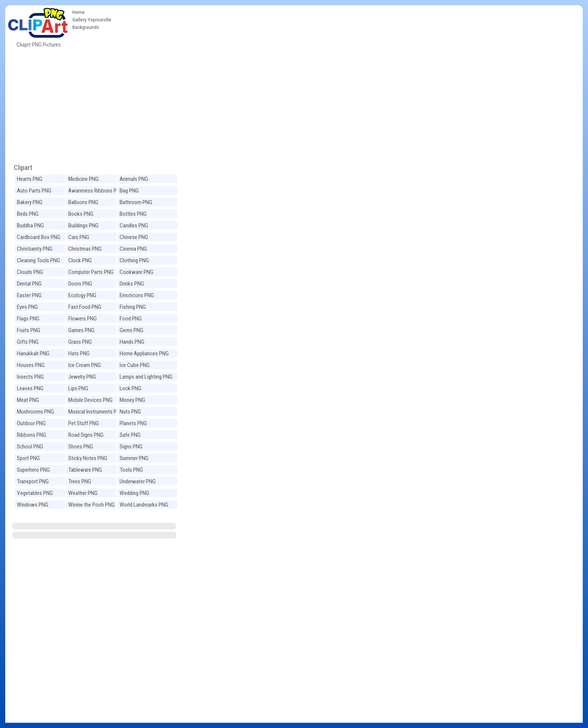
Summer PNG (134, 458)
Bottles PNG (133, 214)
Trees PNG (80, 481)
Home (79, 12)
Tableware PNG (85, 470)
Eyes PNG (27, 307)
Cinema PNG (133, 249)
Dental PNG (29, 284)
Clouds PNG (30, 272)
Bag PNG (129, 191)
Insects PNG (30, 377)
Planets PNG (133, 423)
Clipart (23, 168)
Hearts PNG (30, 179)
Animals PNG (134, 179)
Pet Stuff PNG (84, 423)
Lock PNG (130, 388)
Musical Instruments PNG (96, 412)
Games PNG (81, 330)
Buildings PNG (83, 226)
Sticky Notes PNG (88, 458)
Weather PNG (83, 493)
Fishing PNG (133, 307)
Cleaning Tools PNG (38, 260)
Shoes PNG (81, 447)
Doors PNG (80, 284)
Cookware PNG (136, 272)
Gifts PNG (28, 342)
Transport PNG (33, 481)
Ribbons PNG (31, 435)
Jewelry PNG (82, 377)
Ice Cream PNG (85, 365)
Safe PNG (130, 435)
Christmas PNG (85, 249)
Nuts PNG (130, 412)
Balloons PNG (83, 202)
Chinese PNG (134, 237)
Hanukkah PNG (33, 353)
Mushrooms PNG (35, 412)
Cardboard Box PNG (39, 237)
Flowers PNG (82, 319)
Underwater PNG (138, 481)
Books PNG (81, 214)
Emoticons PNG (137, 295)
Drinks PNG (132, 284)
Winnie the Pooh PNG (91, 505)
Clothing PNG (134, 260)
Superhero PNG (33, 470)
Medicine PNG (83, 179)
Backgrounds (86, 27)
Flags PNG (28, 319)
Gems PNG (131, 330)
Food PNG (131, 319)
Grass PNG (80, 342)
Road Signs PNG (86, 435)
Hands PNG (132, 342)
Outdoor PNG (31, 423)
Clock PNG (80, 260)
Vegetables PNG (35, 493)
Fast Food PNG (85, 307)
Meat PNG (28, 400)
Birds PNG (28, 214)
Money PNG (132, 400)
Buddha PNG (30, 226)
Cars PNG (79, 237)
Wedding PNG (134, 493)
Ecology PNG (82, 295)
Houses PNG (31, 365)
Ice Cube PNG (135, 365)
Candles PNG (134, 226)
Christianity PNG (35, 249)
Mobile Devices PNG (90, 400)
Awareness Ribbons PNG (96, 191)
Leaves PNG (30, 388)
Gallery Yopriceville (92, 20)
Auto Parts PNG (34, 191)
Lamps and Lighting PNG (146, 377)
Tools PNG (131, 470)
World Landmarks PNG (144, 505)
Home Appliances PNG (144, 353)
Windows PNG (33, 505)
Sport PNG (28, 458)
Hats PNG (79, 353)
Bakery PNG (30, 202)
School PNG (30, 447)
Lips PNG (78, 388)
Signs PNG (131, 447)
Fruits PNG (28, 330)
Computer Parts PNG (91, 272)
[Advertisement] (349, 62)
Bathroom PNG (136, 202)
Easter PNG (29, 295)
